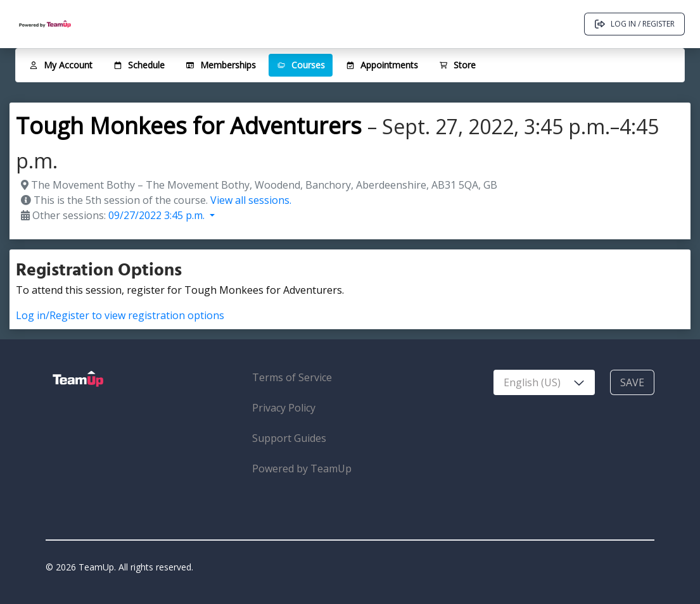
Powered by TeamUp (302, 469)
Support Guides (289, 438)
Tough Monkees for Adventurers (189, 126)
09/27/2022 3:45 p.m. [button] (158, 215)
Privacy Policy (284, 408)
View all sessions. (251, 200)
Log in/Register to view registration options (120, 315)
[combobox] (544, 382)
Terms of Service (292, 377)
